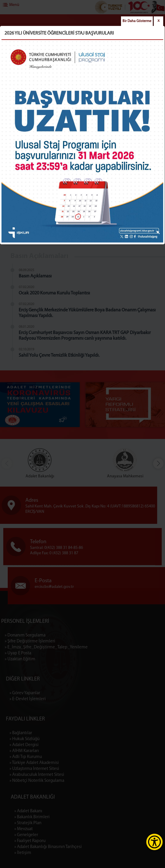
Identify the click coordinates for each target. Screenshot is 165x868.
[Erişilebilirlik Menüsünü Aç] (154, 842)
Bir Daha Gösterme (137, 21)
